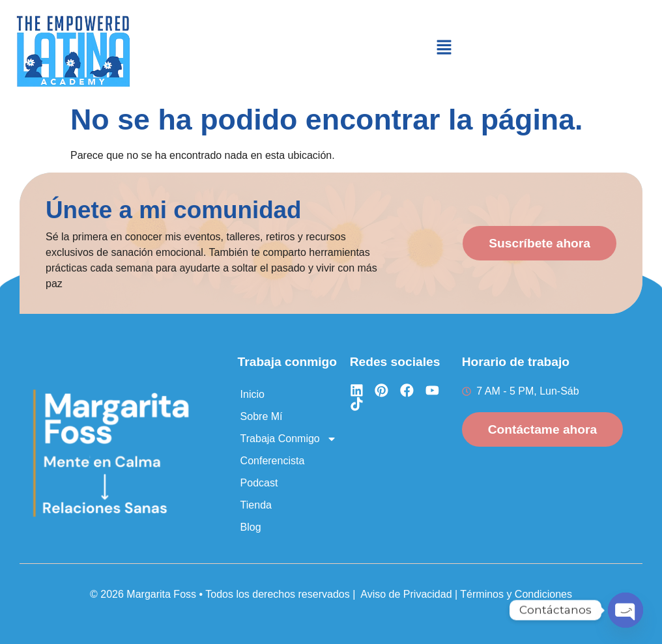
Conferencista (273, 461)
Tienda (256, 505)
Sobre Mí (262, 416)
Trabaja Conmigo (289, 439)
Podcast (259, 483)
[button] (444, 48)
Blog (251, 527)
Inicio (252, 394)
